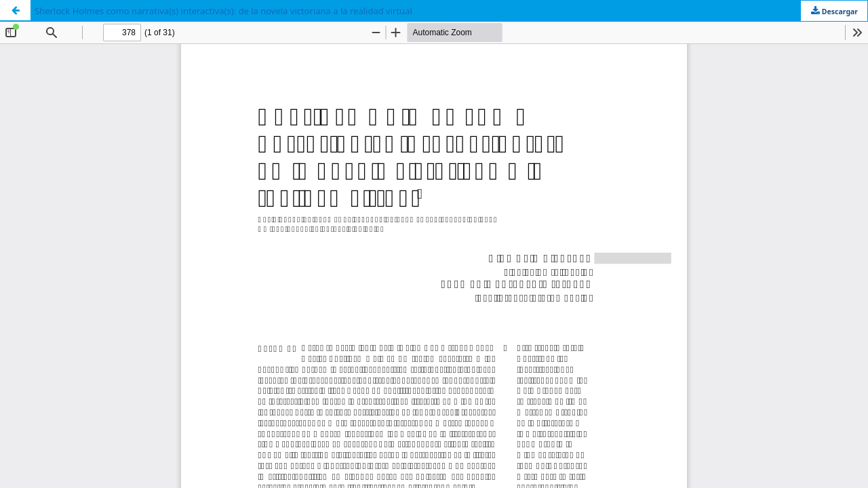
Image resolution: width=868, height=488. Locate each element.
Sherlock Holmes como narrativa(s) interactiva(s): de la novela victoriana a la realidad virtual (223, 11)
